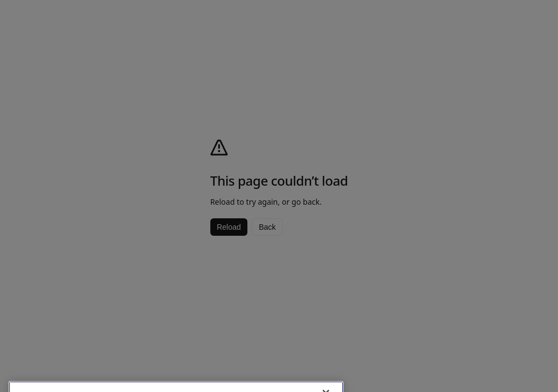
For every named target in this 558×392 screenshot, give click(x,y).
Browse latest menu (487, 359)
